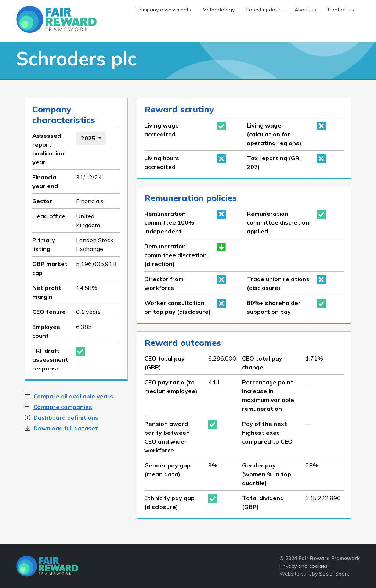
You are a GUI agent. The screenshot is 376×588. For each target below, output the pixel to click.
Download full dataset (66, 428)
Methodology (219, 10)
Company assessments (164, 10)
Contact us (341, 10)
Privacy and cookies (303, 566)
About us (305, 10)
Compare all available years (73, 396)
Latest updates (265, 10)
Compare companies (63, 407)
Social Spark (334, 574)
